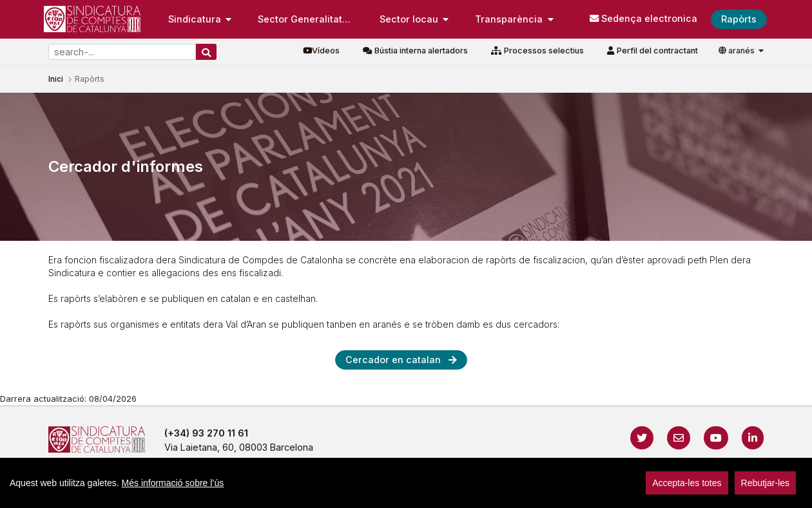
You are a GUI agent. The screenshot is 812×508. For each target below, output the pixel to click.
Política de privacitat (382, 492)
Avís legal (297, 492)
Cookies (463, 492)
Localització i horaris (649, 492)
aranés (738, 51)
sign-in (716, 492)
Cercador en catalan (393, 360)
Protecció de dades (544, 492)
